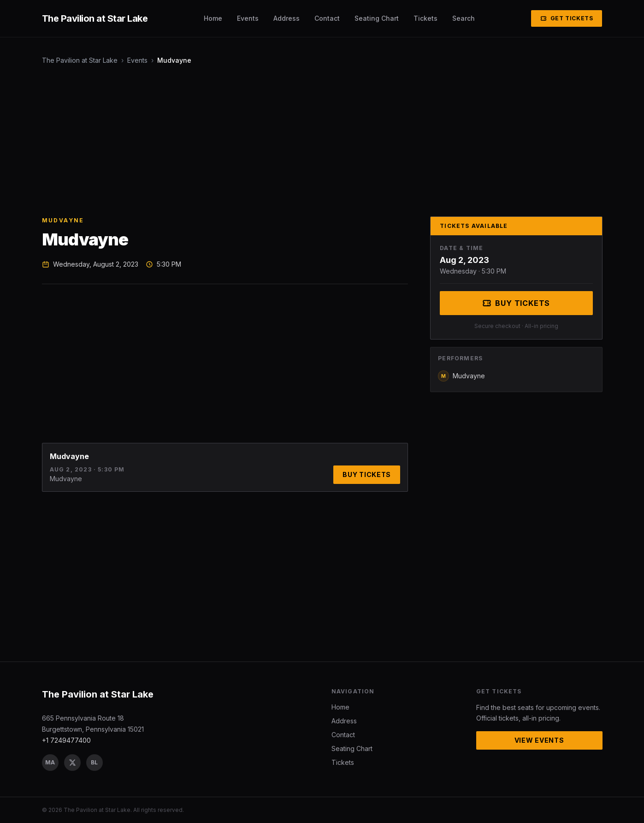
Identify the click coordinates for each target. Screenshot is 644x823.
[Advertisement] (319, 141)
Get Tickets (567, 18)
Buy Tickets (367, 474)
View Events (539, 740)
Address (287, 18)
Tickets (425, 18)
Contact (327, 18)
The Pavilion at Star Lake (80, 60)
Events (248, 18)
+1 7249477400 (66, 740)
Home (213, 18)
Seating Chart (377, 18)
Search (464, 18)
